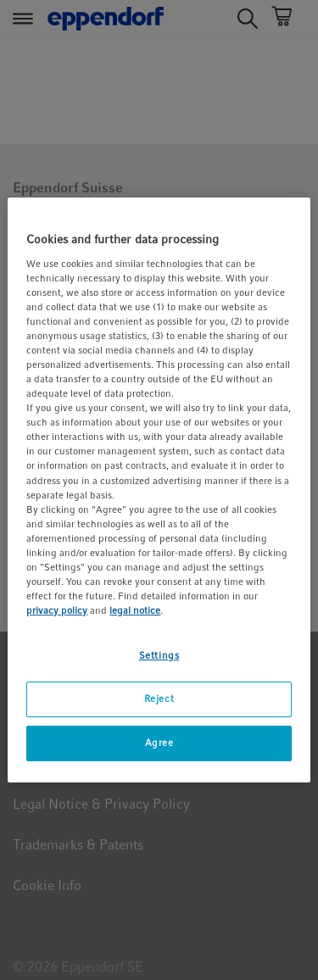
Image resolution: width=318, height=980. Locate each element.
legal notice (135, 610)
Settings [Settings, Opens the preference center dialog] (159, 655)
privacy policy (57, 610)
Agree (159, 743)
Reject (159, 699)
